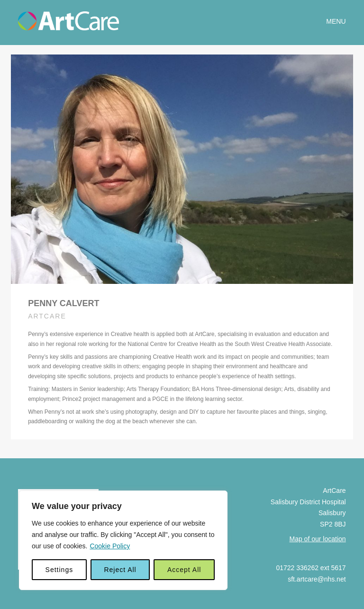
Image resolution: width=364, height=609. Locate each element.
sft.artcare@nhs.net (317, 574)
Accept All (184, 570)
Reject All (120, 570)
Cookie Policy (110, 546)
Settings (59, 570)
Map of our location (318, 533)
